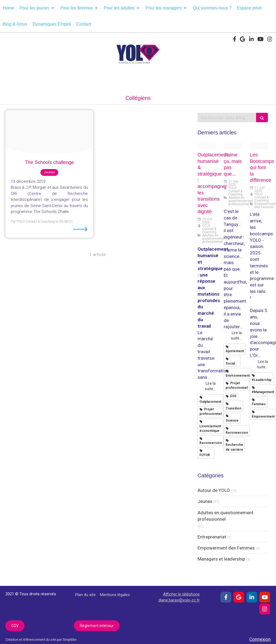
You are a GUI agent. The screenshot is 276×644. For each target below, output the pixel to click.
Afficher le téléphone (181, 594)
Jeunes (205, 501)
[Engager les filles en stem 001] (49, 132)
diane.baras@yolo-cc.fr (179, 600)
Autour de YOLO (214, 490)
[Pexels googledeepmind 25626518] (233, 146)
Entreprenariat (212, 537)
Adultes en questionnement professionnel (225, 516)
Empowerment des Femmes (226, 548)
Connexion (260, 639)
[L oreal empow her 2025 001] (259, 146)
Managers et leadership (221, 559)
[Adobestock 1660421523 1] (207, 146)
